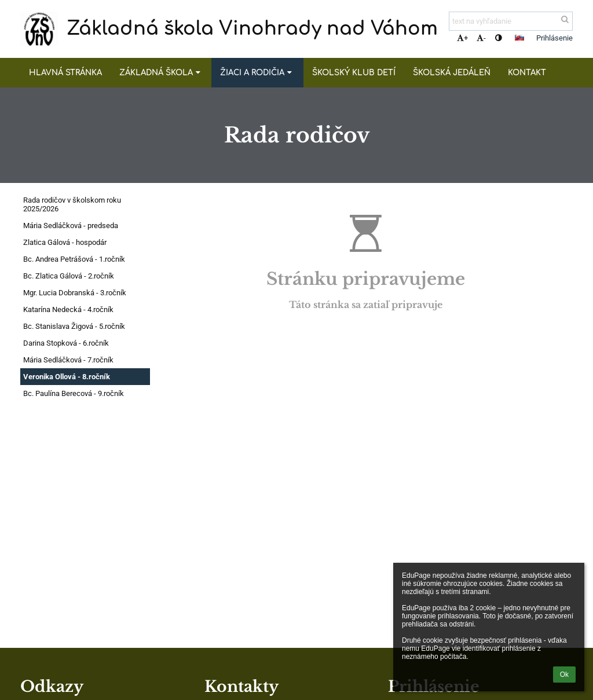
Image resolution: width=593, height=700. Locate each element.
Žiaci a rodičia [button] (257, 73)
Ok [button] (564, 675)
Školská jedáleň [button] (452, 73)
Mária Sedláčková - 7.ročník (68, 360)
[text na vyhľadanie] (511, 21)
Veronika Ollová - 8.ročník (67, 377)
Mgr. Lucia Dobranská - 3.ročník (75, 293)
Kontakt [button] (527, 73)
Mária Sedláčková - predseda (71, 226)
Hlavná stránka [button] (65, 73)
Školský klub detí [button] (354, 73)
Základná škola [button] (161, 73)
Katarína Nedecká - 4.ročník (68, 309)
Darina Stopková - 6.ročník (66, 343)
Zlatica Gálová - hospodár (65, 242)
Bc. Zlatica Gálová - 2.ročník (69, 276)
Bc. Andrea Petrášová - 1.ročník (74, 259)
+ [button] (462, 38)
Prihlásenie (554, 38)
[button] (519, 38)
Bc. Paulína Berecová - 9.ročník (74, 393)
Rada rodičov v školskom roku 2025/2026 (72, 204)
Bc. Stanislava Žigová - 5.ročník (74, 326)
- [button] (481, 38)
